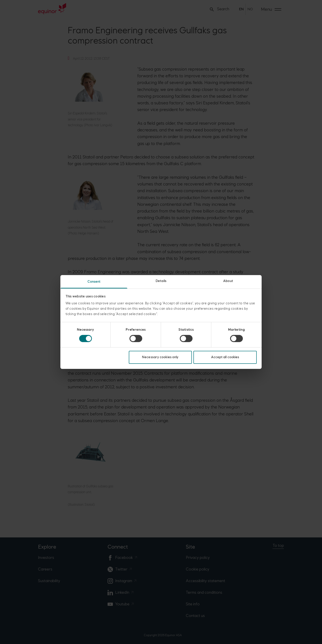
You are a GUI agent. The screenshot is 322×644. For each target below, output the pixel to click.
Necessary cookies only (160, 357)
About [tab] (228, 281)
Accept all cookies (225, 357)
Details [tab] (161, 281)
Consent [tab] (94, 282)
